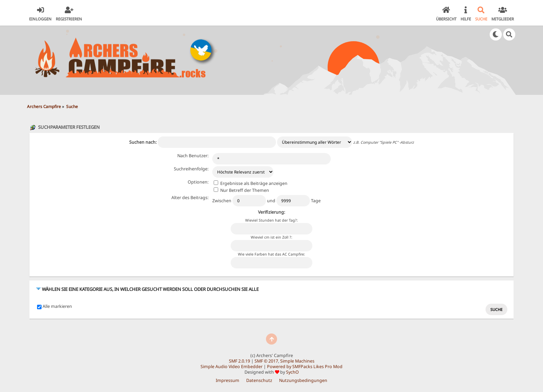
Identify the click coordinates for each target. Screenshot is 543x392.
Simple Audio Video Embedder (232, 367)
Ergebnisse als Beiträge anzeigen (251, 183)
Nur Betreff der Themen (241, 190)
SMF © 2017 (266, 361)
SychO (292, 372)
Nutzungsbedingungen (303, 380)
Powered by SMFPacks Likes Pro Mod (305, 367)
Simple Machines (297, 361)
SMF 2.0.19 (239, 361)
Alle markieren (57, 306)
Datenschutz (259, 380)
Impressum (228, 380)
